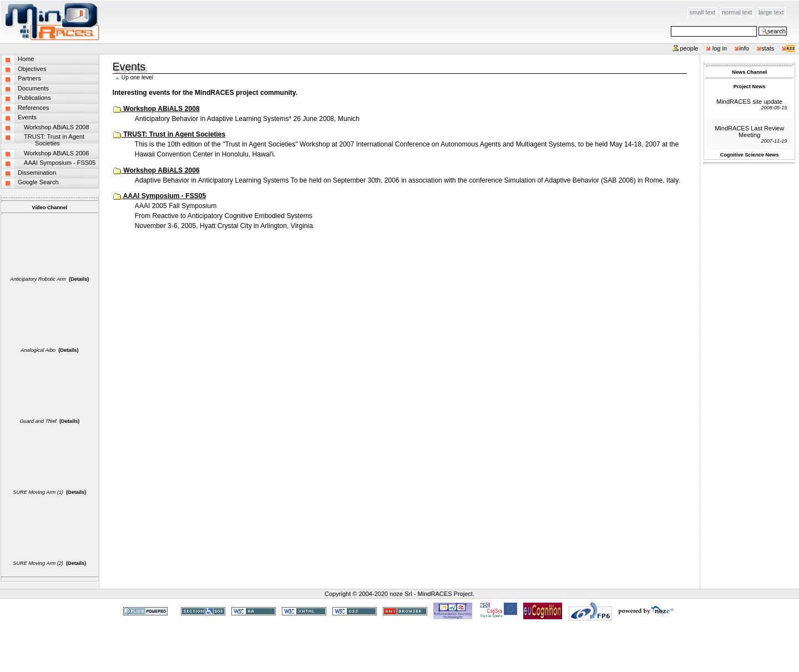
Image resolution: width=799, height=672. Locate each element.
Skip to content (100, 6)
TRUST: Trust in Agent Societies (174, 134)
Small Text (703, 12)
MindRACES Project (445, 594)
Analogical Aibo (38, 350)
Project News (750, 87)
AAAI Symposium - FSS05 (165, 196)
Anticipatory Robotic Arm (38, 279)
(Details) (79, 279)
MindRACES (50, 22)
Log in (720, 48)
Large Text (771, 12)
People (689, 48)
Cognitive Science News (750, 155)
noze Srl (401, 594)
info (744, 48)
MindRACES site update (749, 102)
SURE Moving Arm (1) (38, 492)
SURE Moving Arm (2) (38, 563)
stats (768, 48)
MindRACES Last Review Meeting (749, 132)
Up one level (137, 77)
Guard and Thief (38, 421)
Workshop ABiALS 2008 (161, 109)
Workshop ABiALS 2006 (161, 170)
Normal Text (737, 12)
